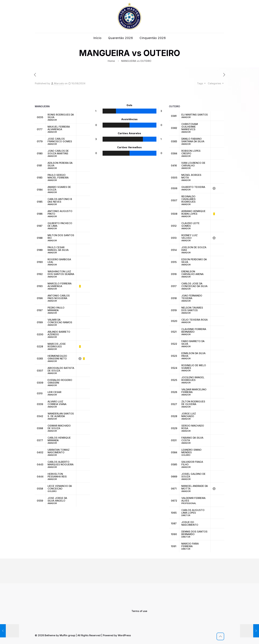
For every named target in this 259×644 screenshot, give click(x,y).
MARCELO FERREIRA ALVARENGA (60, 285)
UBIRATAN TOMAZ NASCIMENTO (59, 451)
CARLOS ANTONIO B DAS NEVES (60, 200)
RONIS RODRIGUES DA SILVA (61, 116)
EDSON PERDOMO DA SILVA (194, 261)
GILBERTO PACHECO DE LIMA (60, 224)
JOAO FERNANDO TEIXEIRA (192, 297)
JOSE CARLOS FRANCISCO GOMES (60, 140)
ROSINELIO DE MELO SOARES (194, 367)
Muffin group (67, 635)
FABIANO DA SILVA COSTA (192, 439)
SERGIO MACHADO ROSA (193, 427)
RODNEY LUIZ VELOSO (189, 237)
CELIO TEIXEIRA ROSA (194, 320)
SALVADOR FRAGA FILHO (192, 463)
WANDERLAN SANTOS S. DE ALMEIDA (61, 415)
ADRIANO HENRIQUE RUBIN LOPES (193, 212)
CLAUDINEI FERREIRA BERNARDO (194, 330)
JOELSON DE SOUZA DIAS (194, 249)
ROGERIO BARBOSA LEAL (59, 261)
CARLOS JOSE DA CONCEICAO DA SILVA (194, 285)
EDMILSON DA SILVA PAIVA (193, 355)
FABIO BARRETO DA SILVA (193, 342)
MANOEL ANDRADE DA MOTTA (195, 487)
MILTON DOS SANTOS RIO (61, 237)
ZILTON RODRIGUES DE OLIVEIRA (193, 403)
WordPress (124, 635)
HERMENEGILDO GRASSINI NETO (57, 357)
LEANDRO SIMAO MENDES (191, 451)
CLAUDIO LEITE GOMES (190, 224)
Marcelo (59, 83)
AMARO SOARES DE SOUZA (59, 188)
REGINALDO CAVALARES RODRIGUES (188, 199)
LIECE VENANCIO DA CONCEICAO (60, 487)
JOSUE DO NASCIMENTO (190, 523)
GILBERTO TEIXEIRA (193, 187)
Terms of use (139, 611)
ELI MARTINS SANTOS (195, 115)
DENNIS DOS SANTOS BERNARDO (194, 533)
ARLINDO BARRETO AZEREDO (59, 333)
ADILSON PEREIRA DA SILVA (60, 164)
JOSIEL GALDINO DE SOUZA (193, 475)
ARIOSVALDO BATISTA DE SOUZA (61, 369)
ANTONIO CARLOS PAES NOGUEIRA (59, 297)
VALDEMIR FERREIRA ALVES (193, 499)
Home (111, 61)
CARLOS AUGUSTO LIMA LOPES (193, 511)
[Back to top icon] (220, 636)
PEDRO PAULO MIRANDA (56, 309)
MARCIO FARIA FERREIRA (190, 545)
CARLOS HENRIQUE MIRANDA (59, 439)
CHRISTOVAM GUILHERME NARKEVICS (190, 127)
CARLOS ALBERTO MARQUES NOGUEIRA (61, 463)
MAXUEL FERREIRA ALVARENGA (59, 128)
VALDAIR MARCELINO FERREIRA (194, 391)
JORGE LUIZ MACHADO (189, 415)
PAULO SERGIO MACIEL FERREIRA (58, 176)
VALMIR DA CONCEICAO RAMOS (60, 321)
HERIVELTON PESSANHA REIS (57, 475)
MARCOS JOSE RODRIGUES (57, 345)
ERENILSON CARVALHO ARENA (192, 273)
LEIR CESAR (54, 392)
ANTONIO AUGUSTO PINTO (60, 212)
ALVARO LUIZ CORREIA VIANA (57, 403)
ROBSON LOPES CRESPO (191, 152)
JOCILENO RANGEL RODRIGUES (193, 379)
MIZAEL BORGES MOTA (191, 176)
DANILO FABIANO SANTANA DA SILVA (193, 140)
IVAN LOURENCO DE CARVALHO (193, 164)
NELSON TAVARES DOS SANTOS (192, 309)
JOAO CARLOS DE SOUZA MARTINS (58, 152)
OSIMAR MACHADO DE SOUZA (59, 427)
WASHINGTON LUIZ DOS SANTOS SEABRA (61, 273)
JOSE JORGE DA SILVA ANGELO (57, 499)
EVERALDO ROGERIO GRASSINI (60, 381)
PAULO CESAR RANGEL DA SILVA (58, 249)
